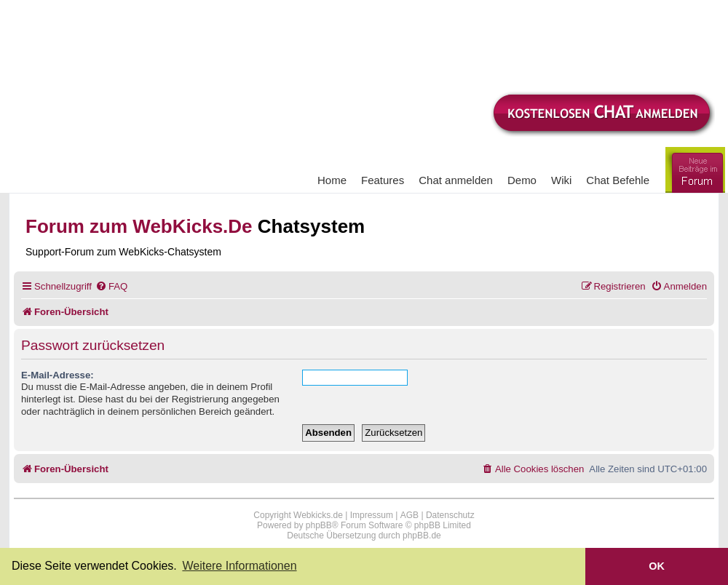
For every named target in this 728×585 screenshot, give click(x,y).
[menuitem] (111, 286)
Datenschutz (450, 515)
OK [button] (657, 566)
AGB (409, 515)
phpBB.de (422, 536)
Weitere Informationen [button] (239, 566)
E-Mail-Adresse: (58, 375)
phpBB (319, 525)
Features (383, 180)
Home (332, 180)
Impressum (372, 515)
